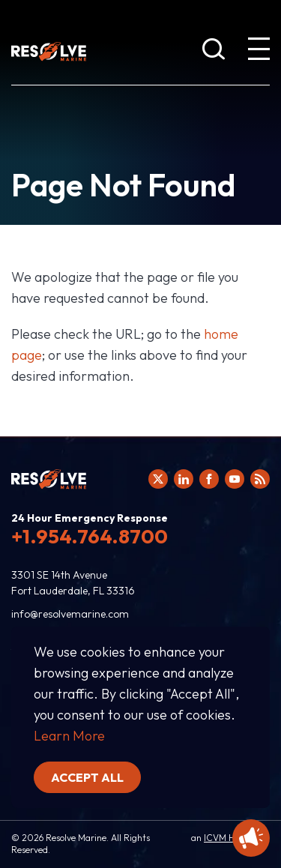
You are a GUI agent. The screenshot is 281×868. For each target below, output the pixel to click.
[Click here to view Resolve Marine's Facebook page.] (209, 479)
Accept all (87, 777)
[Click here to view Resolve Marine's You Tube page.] (235, 479)
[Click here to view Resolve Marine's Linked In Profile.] (184, 479)
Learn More (69, 736)
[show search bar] (214, 52)
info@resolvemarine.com (70, 614)
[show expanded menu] (259, 52)
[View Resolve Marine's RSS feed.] (260, 479)
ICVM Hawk (227, 838)
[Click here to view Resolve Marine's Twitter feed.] (158, 479)
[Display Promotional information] (251, 838)
